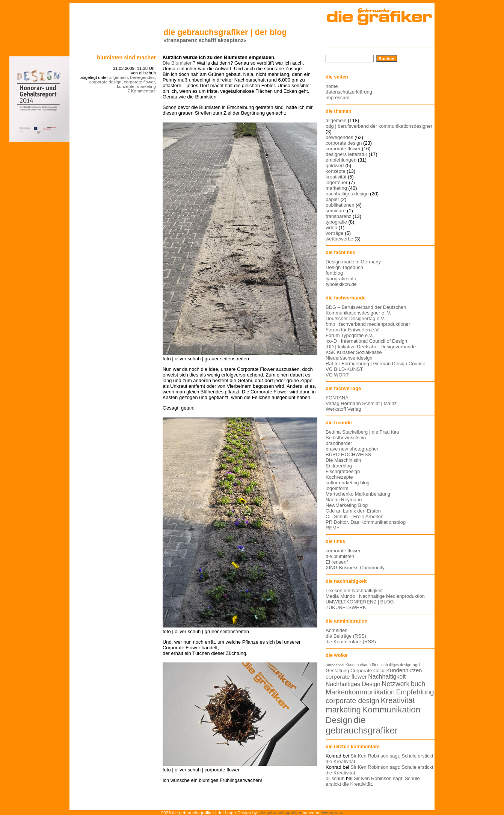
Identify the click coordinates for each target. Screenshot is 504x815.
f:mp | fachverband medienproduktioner (368, 324)
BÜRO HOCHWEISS (348, 454)
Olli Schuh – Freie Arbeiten (355, 516)
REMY (333, 528)
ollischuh (335, 778)
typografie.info (341, 279)
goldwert (335, 166)
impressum (337, 98)
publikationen (340, 205)
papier (332, 199)
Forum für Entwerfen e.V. (353, 330)
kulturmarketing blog (348, 483)
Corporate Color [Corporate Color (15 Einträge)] (368, 671)
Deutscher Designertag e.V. (355, 318)
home (332, 86)
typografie (336, 222)
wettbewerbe (339, 239)
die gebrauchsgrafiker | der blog (225, 32)
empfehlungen (341, 160)
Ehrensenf (337, 562)
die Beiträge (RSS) (346, 636)
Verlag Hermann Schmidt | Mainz (361, 403)
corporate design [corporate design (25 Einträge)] (352, 701)
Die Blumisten (178, 63)
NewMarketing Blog (347, 505)
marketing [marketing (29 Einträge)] (343, 710)
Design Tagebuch (344, 267)
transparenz (338, 216)
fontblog (334, 273)
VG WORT (337, 375)
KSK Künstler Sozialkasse (354, 352)
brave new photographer (352, 449)
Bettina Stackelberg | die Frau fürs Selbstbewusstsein (362, 435)
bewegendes (142, 77)
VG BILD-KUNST (344, 369)
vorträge (335, 233)
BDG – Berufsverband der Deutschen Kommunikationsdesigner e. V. (366, 310)
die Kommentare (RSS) (351, 642)
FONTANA (337, 398)
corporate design (106, 82)
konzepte (126, 86)
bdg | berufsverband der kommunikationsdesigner (379, 126)
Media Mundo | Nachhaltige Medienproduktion (375, 596)
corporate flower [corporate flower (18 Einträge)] (346, 677)
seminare (336, 211)
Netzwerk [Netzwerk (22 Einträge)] (396, 684)
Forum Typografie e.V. (349, 335)
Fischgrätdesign (343, 471)
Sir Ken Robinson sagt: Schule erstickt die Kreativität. (373, 781)
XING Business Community (355, 568)
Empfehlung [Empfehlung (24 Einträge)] (415, 692)
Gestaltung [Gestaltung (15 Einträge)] (337, 671)
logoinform (337, 488)
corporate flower (139, 82)
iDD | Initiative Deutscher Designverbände (371, 347)
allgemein (118, 77)
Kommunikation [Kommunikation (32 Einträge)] (391, 710)
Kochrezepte (339, 477)
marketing (146, 86)
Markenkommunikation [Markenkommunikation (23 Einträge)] (360, 692)
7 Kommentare (142, 91)
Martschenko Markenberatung (358, 494)
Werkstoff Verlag (343, 409)
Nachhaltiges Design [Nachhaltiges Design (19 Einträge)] (353, 684)
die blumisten (340, 556)
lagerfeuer (337, 182)
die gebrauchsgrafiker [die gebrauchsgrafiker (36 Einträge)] (362, 725)
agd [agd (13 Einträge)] (416, 665)
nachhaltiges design (347, 194)
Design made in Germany (353, 262)
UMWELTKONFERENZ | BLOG (360, 602)
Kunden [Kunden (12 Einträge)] (352, 665)
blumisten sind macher (126, 57)
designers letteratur (346, 154)
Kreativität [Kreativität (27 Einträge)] (398, 700)
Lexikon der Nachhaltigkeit (354, 590)
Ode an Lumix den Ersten (353, 511)
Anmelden (337, 630)
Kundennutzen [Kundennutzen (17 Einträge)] (404, 670)
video (331, 228)
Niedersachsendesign (349, 358)
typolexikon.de (341, 284)
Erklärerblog (339, 466)
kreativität (336, 177)
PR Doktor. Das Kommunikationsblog (366, 522)
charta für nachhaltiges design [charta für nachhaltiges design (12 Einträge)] (386, 665)
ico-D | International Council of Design (366, 341)
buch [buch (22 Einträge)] (418, 684)
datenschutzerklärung (349, 92)
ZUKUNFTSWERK (346, 607)
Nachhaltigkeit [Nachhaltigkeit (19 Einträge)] (387, 677)
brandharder (339, 443)
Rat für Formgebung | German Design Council (375, 364)
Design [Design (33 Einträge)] (339, 720)
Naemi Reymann (344, 500)
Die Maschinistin (343, 460)
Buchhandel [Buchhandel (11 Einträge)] (335, 665)
